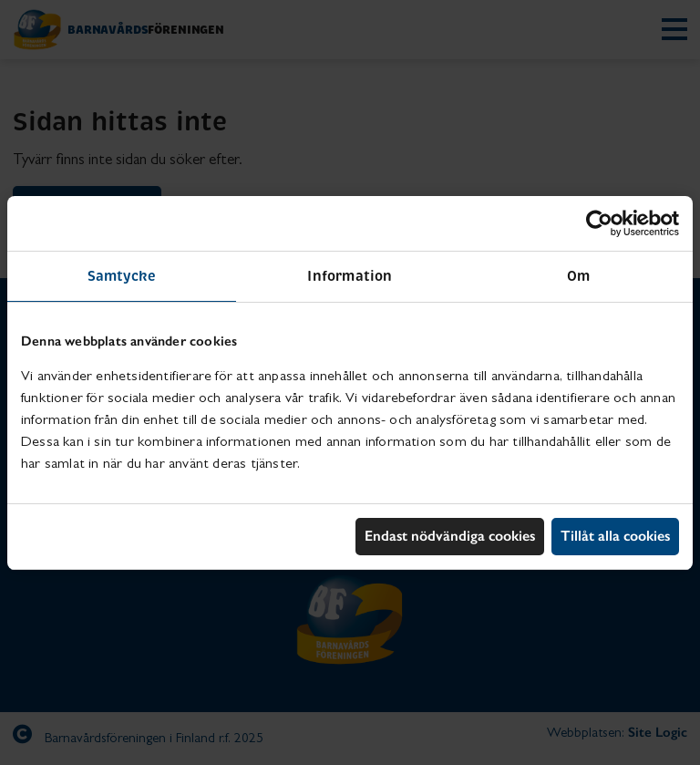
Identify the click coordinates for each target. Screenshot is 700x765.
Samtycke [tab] (122, 276)
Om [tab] (578, 276)
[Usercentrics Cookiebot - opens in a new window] (599, 223)
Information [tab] (350, 276)
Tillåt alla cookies (615, 536)
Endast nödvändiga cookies (450, 536)
